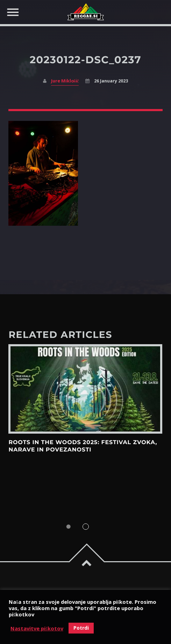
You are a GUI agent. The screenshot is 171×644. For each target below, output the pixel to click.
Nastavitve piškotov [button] (37, 628)
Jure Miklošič (65, 81)
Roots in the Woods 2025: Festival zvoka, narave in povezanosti (83, 446)
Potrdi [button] (81, 628)
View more (85, 389)
